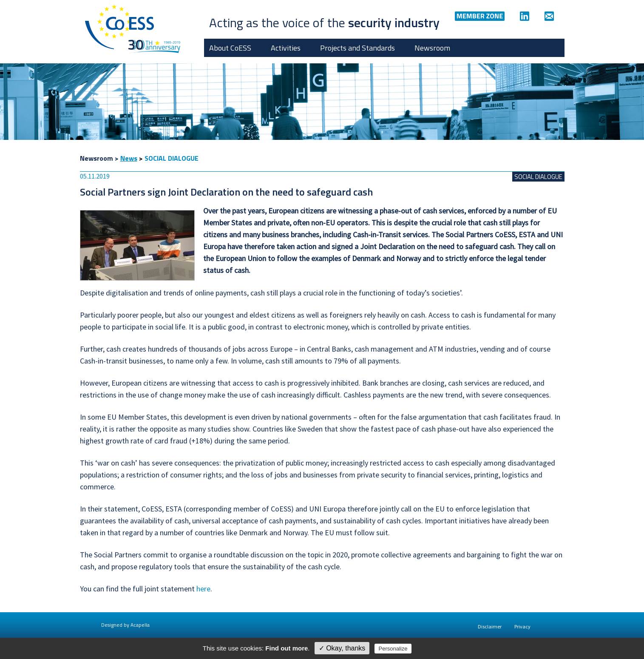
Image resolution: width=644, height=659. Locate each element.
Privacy (522, 626)
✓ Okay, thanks (342, 648)
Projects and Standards (357, 48)
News (129, 158)
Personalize (393, 649)
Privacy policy (432, 648)
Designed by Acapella (125, 625)
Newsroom (432, 48)
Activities (286, 48)
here (203, 589)
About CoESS (230, 48)
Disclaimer (490, 626)
